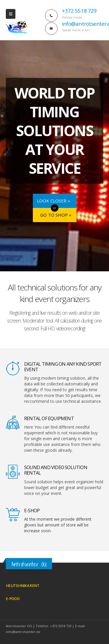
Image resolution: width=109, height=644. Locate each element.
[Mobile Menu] (11, 14)
